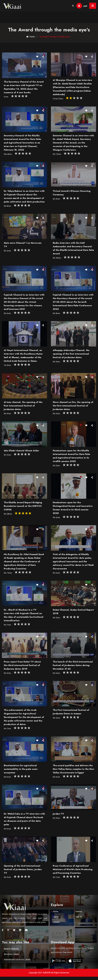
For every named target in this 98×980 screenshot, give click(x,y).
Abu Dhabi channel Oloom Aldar (21, 452)
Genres (79, 915)
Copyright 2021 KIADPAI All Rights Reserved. (49, 976)
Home (30, 37)
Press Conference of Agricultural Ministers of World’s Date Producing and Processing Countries (73, 871)
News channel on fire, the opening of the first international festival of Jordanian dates (73, 408)
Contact (56, 925)
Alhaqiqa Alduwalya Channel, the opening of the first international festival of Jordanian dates (71, 356)
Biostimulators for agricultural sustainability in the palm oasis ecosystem (21, 771)
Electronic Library (12, 957)
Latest (56, 920)
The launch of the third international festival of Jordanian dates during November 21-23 (73, 667)
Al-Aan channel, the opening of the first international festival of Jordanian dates (23, 408)
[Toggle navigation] (93, 6)
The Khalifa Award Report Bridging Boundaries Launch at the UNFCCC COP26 (23, 508)
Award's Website (11, 952)
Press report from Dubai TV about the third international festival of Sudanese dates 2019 (22, 667)
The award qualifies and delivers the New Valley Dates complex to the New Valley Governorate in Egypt (73, 771)
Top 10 (79, 920)
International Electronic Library (17, 963)
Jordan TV (58, 816)
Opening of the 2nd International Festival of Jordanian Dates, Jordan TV (23, 871)
